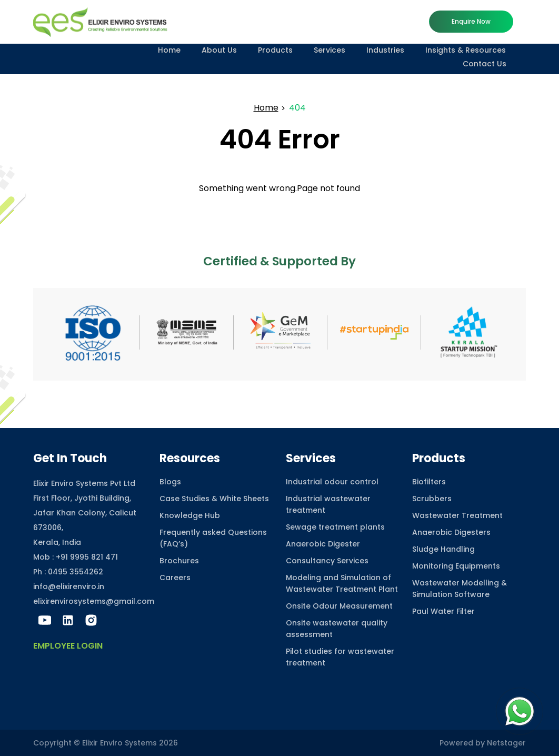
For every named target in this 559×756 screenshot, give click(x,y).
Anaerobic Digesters (451, 532)
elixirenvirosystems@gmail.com (94, 601)
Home (169, 50)
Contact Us (485, 64)
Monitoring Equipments (456, 566)
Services (330, 50)
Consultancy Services (327, 561)
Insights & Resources (466, 50)
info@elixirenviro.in (69, 586)
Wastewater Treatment (457, 515)
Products (275, 50)
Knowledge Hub (190, 515)
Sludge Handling (443, 549)
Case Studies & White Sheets (214, 499)
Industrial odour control (332, 482)
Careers (175, 578)
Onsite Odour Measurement (339, 606)
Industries (385, 50)
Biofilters (429, 482)
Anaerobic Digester (323, 544)
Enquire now (471, 21)
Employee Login (68, 646)
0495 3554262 (76, 572)
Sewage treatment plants (335, 527)
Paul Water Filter (443, 611)
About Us (219, 50)
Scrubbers (432, 499)
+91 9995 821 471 (87, 557)
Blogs (170, 482)
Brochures (179, 561)
